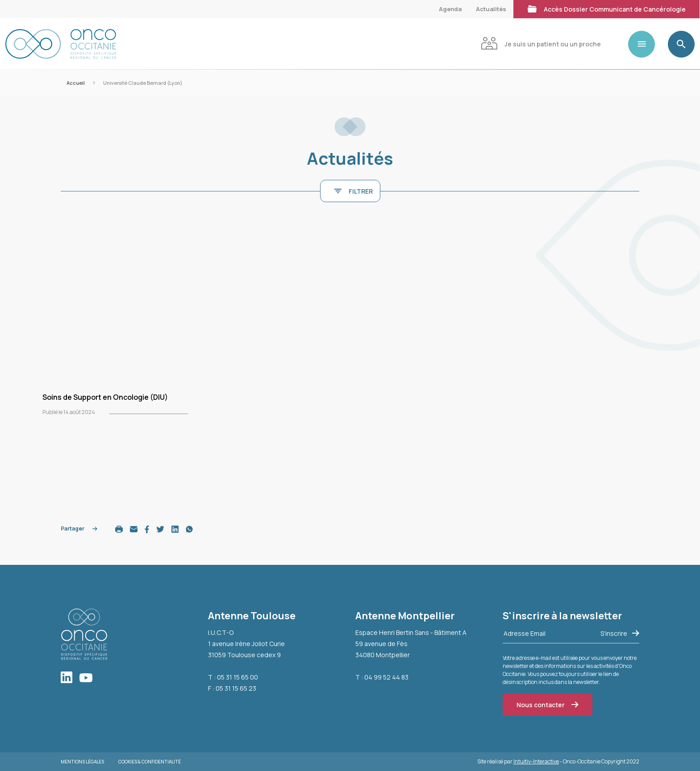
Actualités (491, 9)
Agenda (450, 9)
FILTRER (354, 191)
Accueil (76, 83)
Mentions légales (82, 762)
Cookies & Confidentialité (150, 762)
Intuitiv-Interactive (536, 761)
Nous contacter (548, 705)
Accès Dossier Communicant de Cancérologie (606, 8)
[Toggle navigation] (645, 44)
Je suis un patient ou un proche (541, 43)
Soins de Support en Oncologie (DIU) (105, 397)
